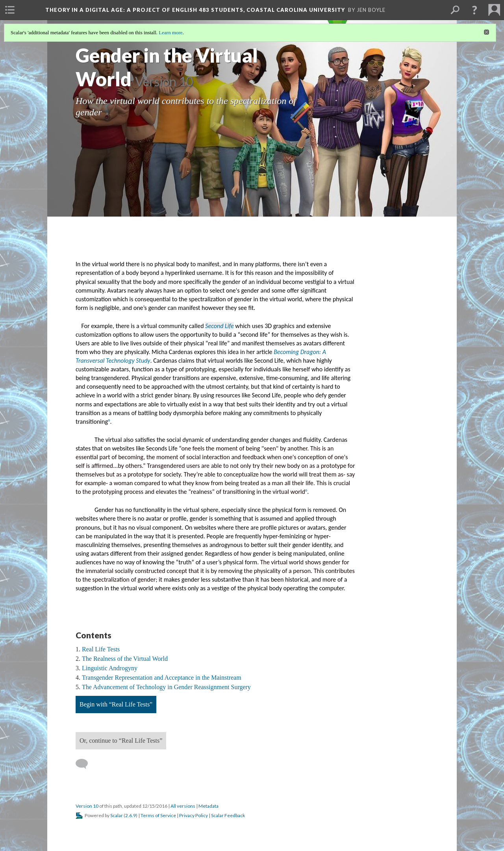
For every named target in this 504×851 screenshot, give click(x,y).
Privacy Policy (194, 815)
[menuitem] (10, 10)
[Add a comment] (85, 764)
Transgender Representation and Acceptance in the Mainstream (162, 678)
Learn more (170, 32)
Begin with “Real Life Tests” (116, 704)
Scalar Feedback (228, 815)
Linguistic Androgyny (110, 668)
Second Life (219, 326)
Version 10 (87, 806)
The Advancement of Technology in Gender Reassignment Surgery (166, 687)
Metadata (208, 806)
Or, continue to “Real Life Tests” (121, 741)
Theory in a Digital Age (195, 10)
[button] (474, 10)
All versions (183, 806)
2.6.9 (131, 815)
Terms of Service (158, 815)
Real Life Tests (101, 649)
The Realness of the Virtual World (125, 659)
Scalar (117, 815)
